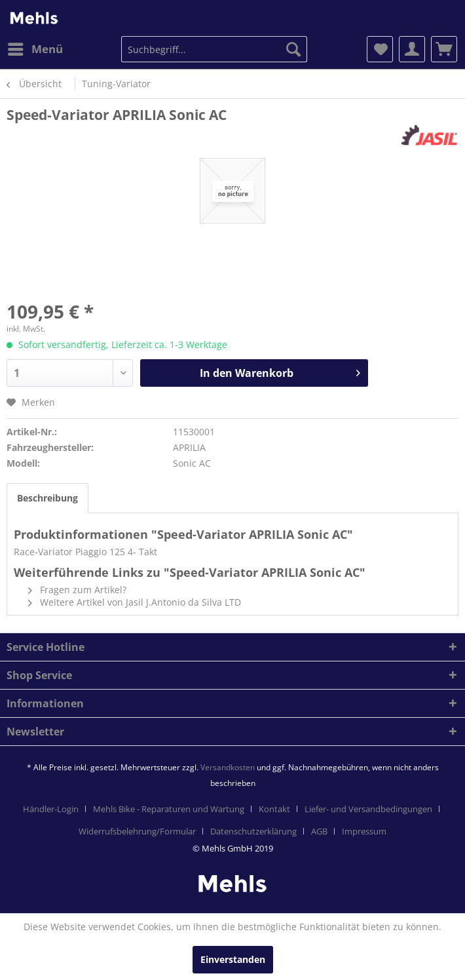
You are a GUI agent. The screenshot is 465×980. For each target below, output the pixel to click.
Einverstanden (233, 959)
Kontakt (274, 809)
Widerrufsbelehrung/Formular (137, 831)
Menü (35, 48)
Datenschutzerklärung (253, 831)
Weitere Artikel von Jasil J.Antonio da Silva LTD (135, 602)
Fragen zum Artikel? (77, 590)
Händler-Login (51, 809)
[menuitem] (35, 49)
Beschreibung (47, 498)
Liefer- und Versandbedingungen (368, 809)
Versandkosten (228, 767)
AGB (319, 831)
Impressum (364, 831)
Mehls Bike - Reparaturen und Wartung (169, 809)
